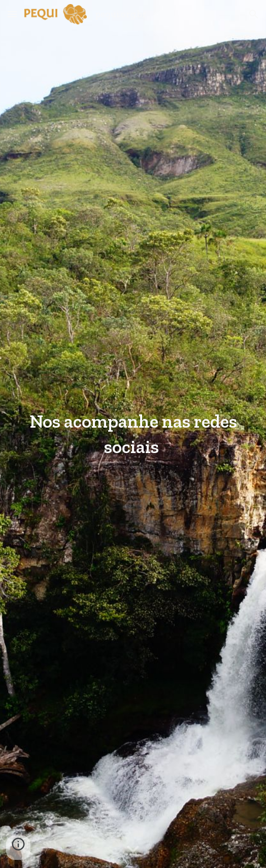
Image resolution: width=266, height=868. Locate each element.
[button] (12, 14)
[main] (133, 434)
